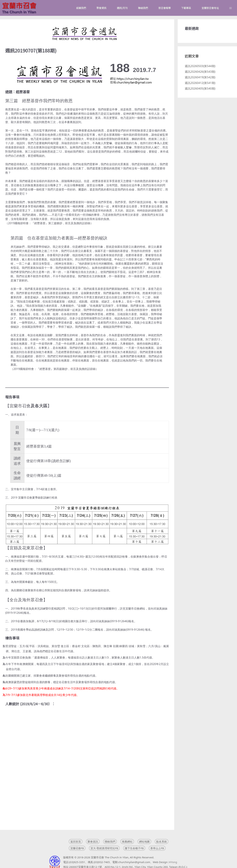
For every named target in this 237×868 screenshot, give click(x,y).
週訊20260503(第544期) (200, 66)
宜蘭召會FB (77, 848)
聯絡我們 (143, 8)
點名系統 (162, 841)
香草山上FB (157, 848)
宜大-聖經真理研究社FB (104, 848)
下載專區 (186, 8)
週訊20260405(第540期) (200, 88)
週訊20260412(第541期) (200, 83)
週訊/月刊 (122, 8)
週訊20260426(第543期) (200, 72)
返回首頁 (76, 841)
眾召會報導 (165, 8)
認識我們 (81, 8)
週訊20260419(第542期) (200, 77)
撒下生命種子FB (134, 848)
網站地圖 (144, 841)
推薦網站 (127, 841)
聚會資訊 (101, 8)
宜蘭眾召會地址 (210, 8)
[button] (231, 8)
